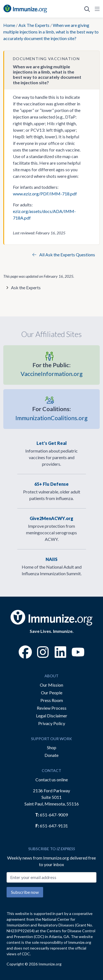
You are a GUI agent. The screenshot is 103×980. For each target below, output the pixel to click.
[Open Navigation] (96, 9)
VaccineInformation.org (52, 369)
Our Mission (51, 685)
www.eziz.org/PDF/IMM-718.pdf (45, 194)
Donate (51, 755)
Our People (52, 693)
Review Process (52, 708)
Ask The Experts (34, 25)
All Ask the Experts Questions (64, 255)
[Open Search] (87, 9)
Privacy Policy (52, 723)
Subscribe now (25, 892)
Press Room (52, 700)
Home (9, 25)
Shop (52, 747)
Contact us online (52, 780)
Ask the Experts (26, 287)
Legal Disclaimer (52, 716)
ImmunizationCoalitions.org (51, 413)
